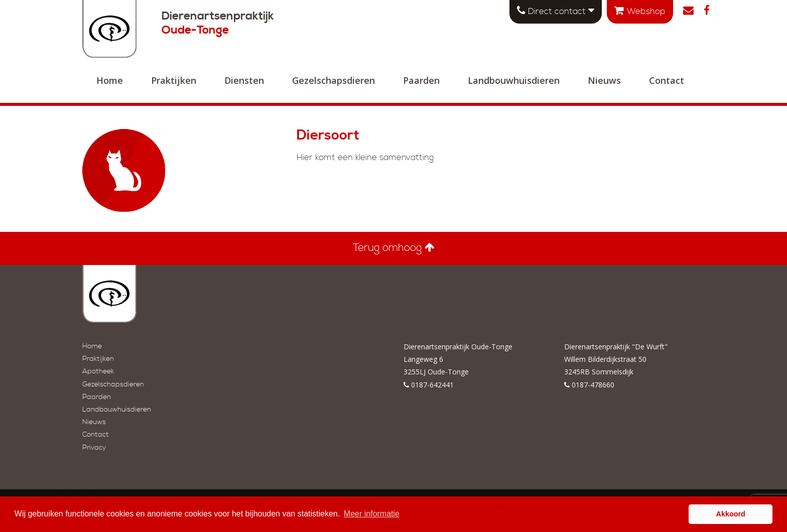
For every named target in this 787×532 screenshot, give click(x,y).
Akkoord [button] (731, 514)
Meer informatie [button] (372, 514)
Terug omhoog (394, 248)
